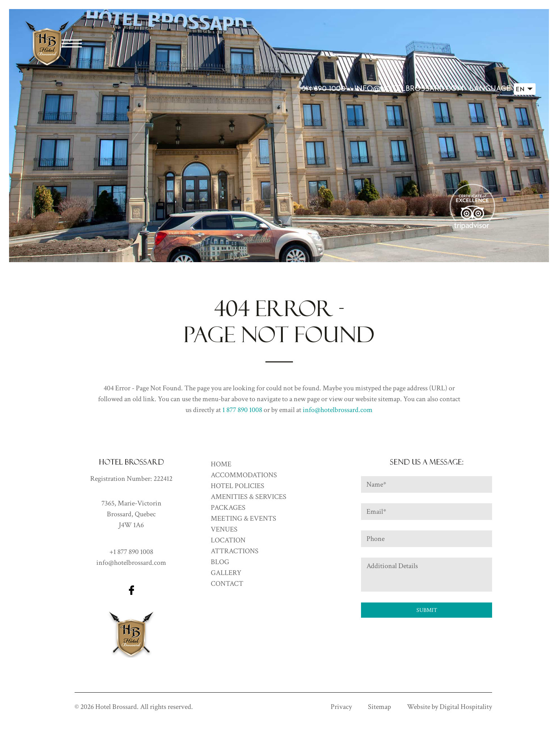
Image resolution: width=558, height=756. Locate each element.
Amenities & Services (249, 497)
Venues (224, 529)
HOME (221, 464)
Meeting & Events (244, 518)
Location (228, 540)
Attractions (235, 551)
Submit (427, 610)
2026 (87, 707)
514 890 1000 (324, 89)
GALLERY (226, 573)
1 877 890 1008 (242, 410)
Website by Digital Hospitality (450, 707)
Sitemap (379, 707)
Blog (220, 562)
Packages (228, 508)
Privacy (341, 707)
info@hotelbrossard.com (409, 89)
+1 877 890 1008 (131, 552)
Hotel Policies (238, 486)
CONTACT (227, 584)
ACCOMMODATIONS (244, 475)
